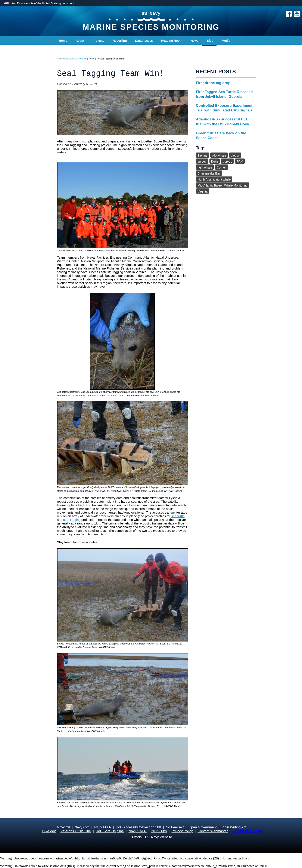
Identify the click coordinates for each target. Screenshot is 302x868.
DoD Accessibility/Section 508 (138, 827)
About (80, 41)
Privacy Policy (182, 831)
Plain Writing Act (234, 827)
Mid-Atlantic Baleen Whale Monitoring (223, 185)
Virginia (203, 191)
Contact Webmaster (213, 831)
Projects (98, 41)
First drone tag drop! (214, 83)
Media (226, 41)
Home (63, 41)
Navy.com (82, 827)
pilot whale (219, 156)
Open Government (203, 827)
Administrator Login (247, 831)
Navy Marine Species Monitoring (72, 59)
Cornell (221, 167)
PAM (240, 161)
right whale (205, 167)
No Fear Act (175, 827)
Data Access (144, 41)
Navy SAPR (137, 831)
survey (202, 161)
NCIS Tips (159, 831)
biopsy (235, 156)
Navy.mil (63, 827)
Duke (215, 161)
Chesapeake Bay (209, 173)
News (195, 41)
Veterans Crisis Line (76, 831)
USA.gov (49, 831)
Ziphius (203, 156)
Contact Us (67, 49)
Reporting (120, 41)
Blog (210, 41)
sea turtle (178, 516)
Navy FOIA (103, 827)
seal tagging (72, 520)
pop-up (227, 161)
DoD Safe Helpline (110, 831)
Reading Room (172, 41)
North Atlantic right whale (214, 179)
